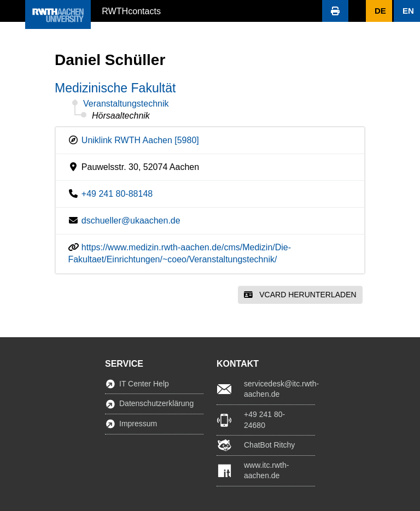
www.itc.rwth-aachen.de (266, 471)
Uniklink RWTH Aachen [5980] (140, 140)
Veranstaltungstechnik (126, 104)
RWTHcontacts (131, 10)
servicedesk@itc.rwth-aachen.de (279, 389)
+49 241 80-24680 (264, 420)
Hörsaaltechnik (121, 116)
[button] (13, 11)
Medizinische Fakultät (115, 88)
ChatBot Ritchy (269, 445)
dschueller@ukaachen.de (131, 221)
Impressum (138, 424)
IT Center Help (144, 384)
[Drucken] (335, 11)
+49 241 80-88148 (117, 194)
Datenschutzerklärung (156, 403)
